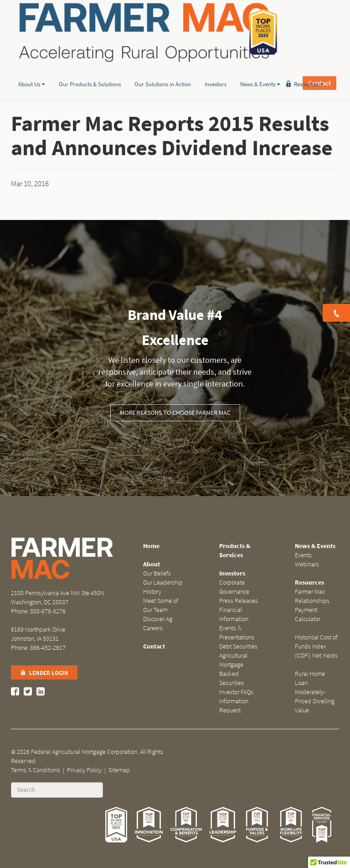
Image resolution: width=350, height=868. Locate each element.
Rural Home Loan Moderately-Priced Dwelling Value (315, 692)
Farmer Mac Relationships (312, 596)
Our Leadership (163, 583)
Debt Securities (238, 646)
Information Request (234, 706)
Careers (153, 628)
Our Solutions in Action (163, 70)
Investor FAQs (236, 692)
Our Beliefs (157, 573)
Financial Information (234, 614)
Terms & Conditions (36, 770)
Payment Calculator (308, 614)
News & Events (260, 70)
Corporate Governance (234, 587)
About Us (32, 70)
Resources (309, 70)
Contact (319, 32)
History (152, 592)
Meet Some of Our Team (161, 605)
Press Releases (239, 601)
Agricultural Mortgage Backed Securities (233, 669)
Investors (216, 70)
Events (303, 555)
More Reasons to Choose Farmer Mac (175, 413)
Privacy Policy (84, 770)
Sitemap (119, 770)
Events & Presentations (237, 633)
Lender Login (44, 673)
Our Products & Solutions (90, 70)
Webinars (307, 564)
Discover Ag (158, 619)
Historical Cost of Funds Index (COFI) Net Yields (316, 646)
